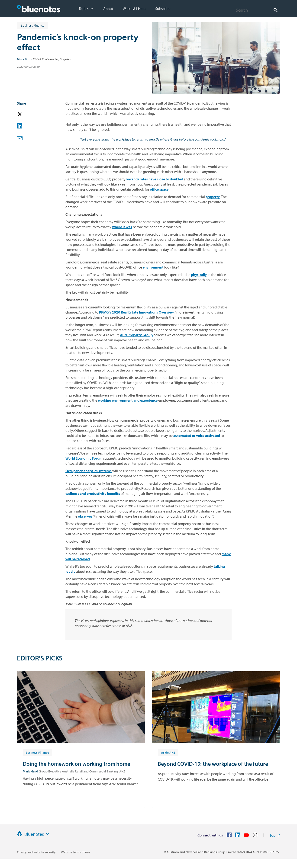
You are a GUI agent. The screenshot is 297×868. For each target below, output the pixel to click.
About (108, 9)
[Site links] (48, 834)
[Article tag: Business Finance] (37, 752)
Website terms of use (76, 852)
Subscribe (163, 9)
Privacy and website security (36, 852)
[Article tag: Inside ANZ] (168, 752)
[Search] (257, 10)
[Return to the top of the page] (275, 835)
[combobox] (257, 10)
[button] (26, 114)
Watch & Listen (134, 9)
